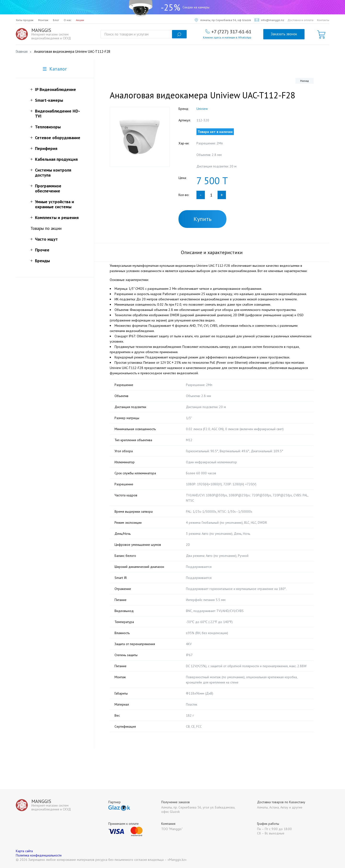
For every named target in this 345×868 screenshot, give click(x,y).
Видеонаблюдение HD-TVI (57, 113)
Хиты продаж (25, 20)
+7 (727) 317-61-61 (231, 31)
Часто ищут (46, 239)
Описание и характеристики (212, 252)
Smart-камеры (49, 100)
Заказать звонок (284, 34)
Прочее (42, 250)
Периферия (46, 148)
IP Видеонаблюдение (55, 89)
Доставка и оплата (300, 20)
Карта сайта (24, 851)
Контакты (323, 20)
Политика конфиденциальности (39, 855)
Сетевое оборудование (58, 138)
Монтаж (43, 20)
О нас (68, 20)
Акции (80, 20)
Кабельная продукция (56, 159)
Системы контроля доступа (53, 172)
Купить (203, 219)
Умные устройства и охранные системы (55, 204)
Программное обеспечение (48, 188)
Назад (305, 81)
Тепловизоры (48, 127)
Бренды (42, 261)
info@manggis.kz (269, 20)
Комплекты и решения (57, 217)
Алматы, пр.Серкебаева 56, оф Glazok (223, 20)
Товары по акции (46, 228)
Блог (56, 20)
